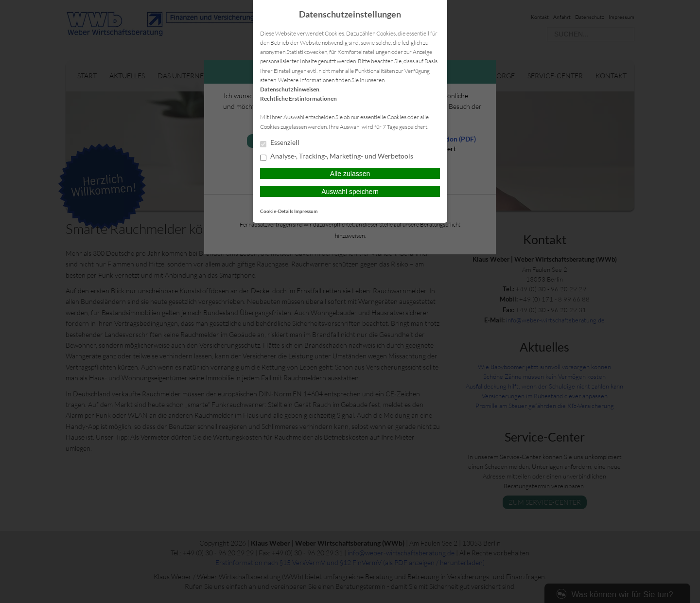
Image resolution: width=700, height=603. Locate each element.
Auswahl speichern (350, 192)
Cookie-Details (277, 211)
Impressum (306, 211)
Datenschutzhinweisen (290, 89)
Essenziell (280, 143)
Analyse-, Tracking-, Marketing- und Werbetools (337, 157)
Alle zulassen (350, 174)
